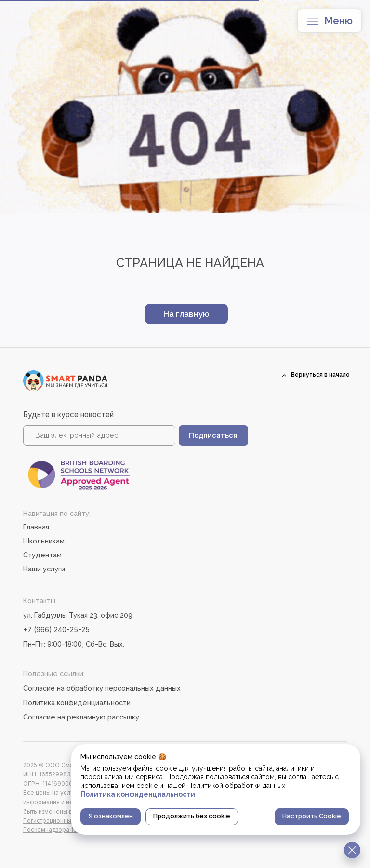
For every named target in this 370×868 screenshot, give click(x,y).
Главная (36, 527)
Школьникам (44, 541)
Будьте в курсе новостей (68, 414)
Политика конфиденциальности (77, 702)
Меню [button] (338, 21)
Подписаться (213, 435)
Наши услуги (44, 569)
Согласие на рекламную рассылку (81, 717)
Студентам (42, 555)
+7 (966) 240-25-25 (56, 630)
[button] (313, 21)
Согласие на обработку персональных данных (102, 688)
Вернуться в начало (320, 375)
